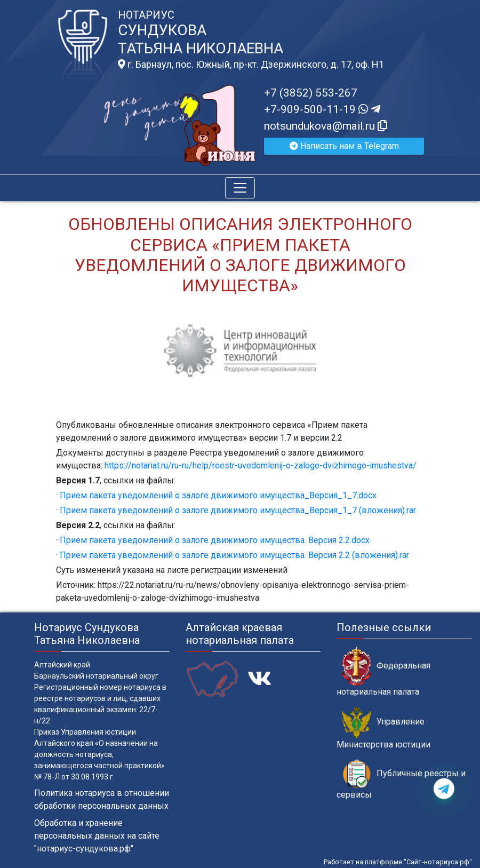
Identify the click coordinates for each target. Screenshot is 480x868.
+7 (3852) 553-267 (311, 93)
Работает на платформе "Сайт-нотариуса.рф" (398, 862)
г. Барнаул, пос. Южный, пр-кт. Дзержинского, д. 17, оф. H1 (251, 65)
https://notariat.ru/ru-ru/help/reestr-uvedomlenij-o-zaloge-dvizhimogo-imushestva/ (261, 465)
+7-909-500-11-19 (322, 109)
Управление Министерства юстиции (383, 728)
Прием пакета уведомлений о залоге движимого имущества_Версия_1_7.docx (218, 495)
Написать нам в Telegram (344, 146)
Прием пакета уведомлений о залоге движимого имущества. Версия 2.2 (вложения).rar (234, 555)
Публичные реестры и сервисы (401, 779)
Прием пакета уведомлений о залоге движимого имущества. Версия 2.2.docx (215, 540)
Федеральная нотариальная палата (383, 672)
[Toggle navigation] (240, 188)
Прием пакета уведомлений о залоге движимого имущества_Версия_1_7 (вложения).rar (238, 510)
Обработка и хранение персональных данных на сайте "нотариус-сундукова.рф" (97, 836)
